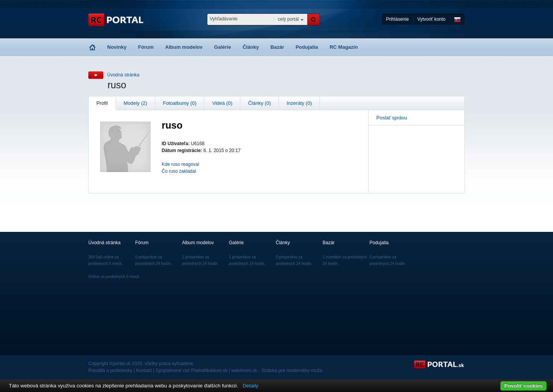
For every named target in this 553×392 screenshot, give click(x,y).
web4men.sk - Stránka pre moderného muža (277, 370)
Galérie (223, 47)
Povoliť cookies (523, 386)
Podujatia (307, 47)
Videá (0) (222, 103)
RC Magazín (344, 47)
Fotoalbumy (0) (180, 103)
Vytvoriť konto (431, 19)
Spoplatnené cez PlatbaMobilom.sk (191, 370)
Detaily (251, 386)
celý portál (288, 19)
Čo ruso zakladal (179, 171)
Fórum (146, 47)
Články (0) (259, 103)
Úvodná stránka (123, 75)
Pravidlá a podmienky (110, 370)
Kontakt (144, 370)
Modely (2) (135, 103)
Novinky (117, 47)
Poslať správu (392, 118)
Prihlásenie (397, 19)
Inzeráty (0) (299, 103)
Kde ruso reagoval (180, 164)
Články (251, 47)
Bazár (277, 47)
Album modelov (184, 47)
